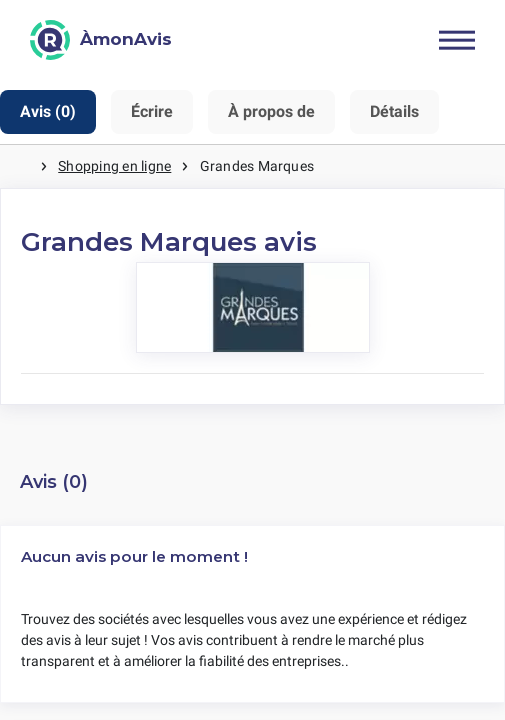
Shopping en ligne (114, 166)
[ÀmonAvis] (101, 40)
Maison (20, 166)
